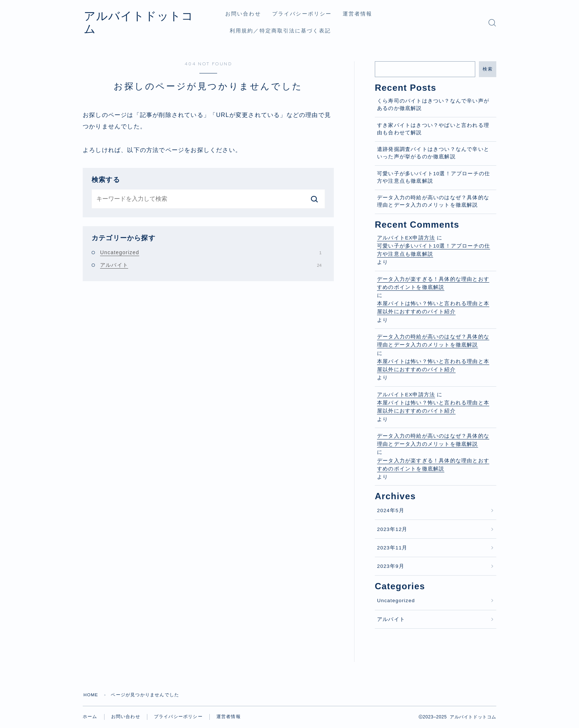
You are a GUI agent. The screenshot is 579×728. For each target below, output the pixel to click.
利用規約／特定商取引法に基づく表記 (286, 31)
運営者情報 (364, 14)
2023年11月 (392, 548)
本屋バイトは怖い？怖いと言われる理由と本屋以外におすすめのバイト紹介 (433, 308)
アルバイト (211, 265)
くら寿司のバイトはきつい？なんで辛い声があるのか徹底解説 (433, 105)
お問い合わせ (249, 14)
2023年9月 (391, 566)
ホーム (90, 717)
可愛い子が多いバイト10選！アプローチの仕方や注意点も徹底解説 (434, 177)
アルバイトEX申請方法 (406, 238)
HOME (91, 695)
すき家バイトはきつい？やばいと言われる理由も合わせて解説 (433, 129)
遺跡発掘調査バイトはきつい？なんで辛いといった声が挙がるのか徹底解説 (433, 153)
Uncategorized (211, 252)
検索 (488, 69)
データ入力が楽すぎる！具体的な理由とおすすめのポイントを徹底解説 (433, 283)
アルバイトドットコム (148, 23)
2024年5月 (391, 510)
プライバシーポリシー (308, 14)
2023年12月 (392, 529)
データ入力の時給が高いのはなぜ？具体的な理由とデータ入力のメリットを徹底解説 (433, 201)
